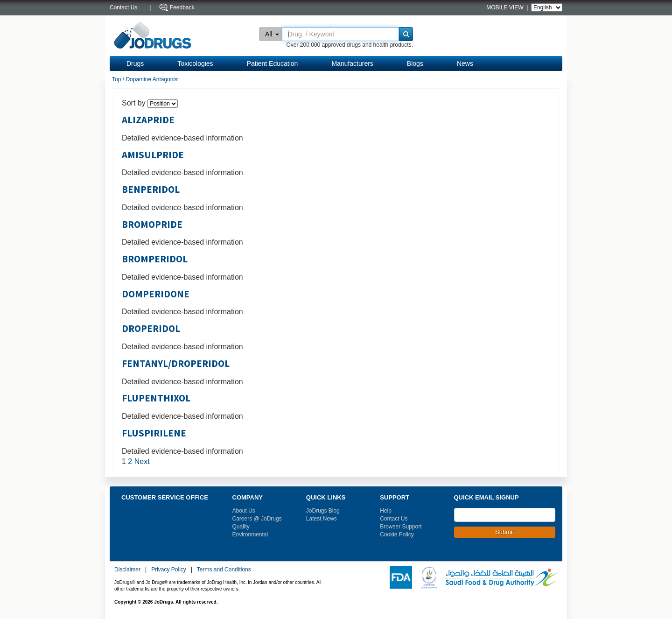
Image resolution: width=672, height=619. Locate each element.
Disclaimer (127, 570)
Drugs (135, 63)
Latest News (322, 519)
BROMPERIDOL (155, 259)
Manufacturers (352, 63)
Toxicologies (195, 63)
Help (386, 511)
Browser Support (401, 527)
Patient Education (273, 63)
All (272, 34)
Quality (241, 527)
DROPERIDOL (151, 329)
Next (142, 461)
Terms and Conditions (224, 570)
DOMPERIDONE (156, 294)
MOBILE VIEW (506, 7)
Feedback (182, 7)
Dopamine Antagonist (152, 79)
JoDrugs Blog (323, 511)
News (465, 63)
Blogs (415, 63)
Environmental (250, 535)
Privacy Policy (169, 570)
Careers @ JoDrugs (257, 519)
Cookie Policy (397, 535)
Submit (504, 532)
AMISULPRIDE (153, 155)
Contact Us (394, 519)
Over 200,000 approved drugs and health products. (350, 45)
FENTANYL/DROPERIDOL (176, 364)
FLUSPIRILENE (154, 433)
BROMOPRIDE (152, 225)
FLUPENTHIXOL (156, 398)
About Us (244, 511)
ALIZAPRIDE (148, 120)
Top (116, 79)
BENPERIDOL (151, 190)
